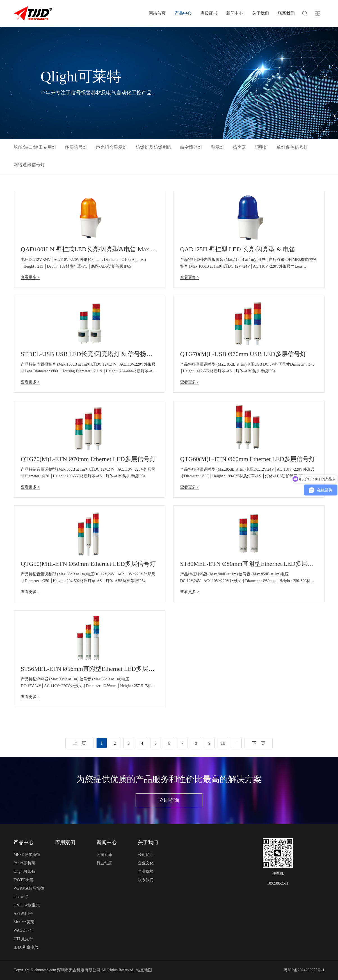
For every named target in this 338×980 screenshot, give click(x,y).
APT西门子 (23, 914)
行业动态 (104, 863)
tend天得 (21, 897)
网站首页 (157, 13)
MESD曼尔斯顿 (27, 855)
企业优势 (146, 871)
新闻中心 (235, 13)
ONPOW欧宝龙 (27, 905)
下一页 (259, 743)
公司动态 (104, 855)
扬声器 (239, 147)
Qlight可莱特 (24, 871)
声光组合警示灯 (111, 147)
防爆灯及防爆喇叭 (154, 147)
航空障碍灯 (191, 147)
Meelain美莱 (24, 922)
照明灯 (261, 147)
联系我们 (286, 13)
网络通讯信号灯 (29, 165)
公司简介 (146, 855)
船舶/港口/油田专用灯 (35, 147)
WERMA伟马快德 (29, 888)
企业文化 (146, 863)
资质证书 (209, 13)
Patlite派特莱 (24, 863)
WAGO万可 (23, 930)
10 (223, 743)
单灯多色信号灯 (292, 147)
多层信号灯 (76, 147)
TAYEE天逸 (23, 880)
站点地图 (144, 970)
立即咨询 (169, 800)
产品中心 (183, 13)
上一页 (79, 743)
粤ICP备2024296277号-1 (304, 970)
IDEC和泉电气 (26, 947)
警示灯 (218, 147)
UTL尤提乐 (23, 939)
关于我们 (261, 13)
